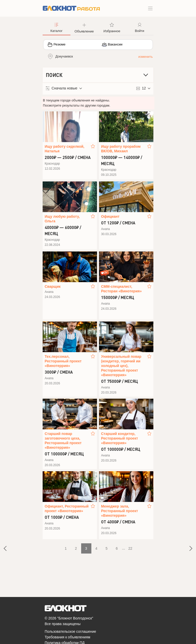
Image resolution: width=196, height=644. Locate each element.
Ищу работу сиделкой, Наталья (64, 149)
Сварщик (53, 286)
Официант (110, 216)
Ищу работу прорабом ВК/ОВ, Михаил (121, 149)
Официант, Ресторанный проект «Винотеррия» (67, 509)
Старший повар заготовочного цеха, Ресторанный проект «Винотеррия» (63, 441)
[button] (84, 27)
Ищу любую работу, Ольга (62, 219)
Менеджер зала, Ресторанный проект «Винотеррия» (120, 511)
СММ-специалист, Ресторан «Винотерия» (121, 289)
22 (130, 548)
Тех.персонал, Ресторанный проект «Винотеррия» (63, 361)
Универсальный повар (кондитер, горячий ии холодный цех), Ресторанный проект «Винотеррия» (121, 366)
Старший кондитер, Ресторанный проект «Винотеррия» (120, 438)
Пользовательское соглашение (70, 631)
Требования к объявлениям (68, 637)
